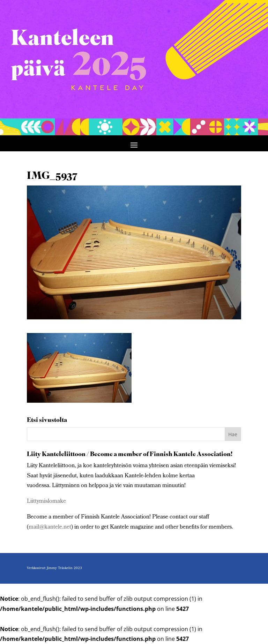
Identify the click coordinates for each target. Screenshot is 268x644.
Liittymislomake (46, 502)
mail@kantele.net (50, 527)
